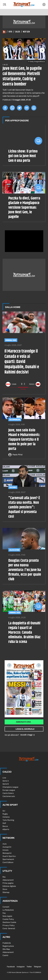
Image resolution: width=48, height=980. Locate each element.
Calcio (18, 32)
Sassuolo (13, 487)
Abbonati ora (23, 722)
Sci (4, 811)
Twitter (29, 967)
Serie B (6, 784)
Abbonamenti (8, 880)
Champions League (10, 787)
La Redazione (8, 910)
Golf (4, 823)
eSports (6, 829)
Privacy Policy (9, 925)
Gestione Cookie (9, 922)
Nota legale (7, 916)
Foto (10, 32)
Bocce (5, 826)
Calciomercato (15, 420)
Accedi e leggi (28, 735)
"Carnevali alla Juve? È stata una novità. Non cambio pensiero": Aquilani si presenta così (24, 507)
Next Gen (26, 32)
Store (5, 889)
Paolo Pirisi (18, 455)
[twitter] (19, 108)
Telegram (38, 967)
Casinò (5, 955)
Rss (4, 877)
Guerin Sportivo (9, 856)
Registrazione (8, 946)
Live (4, 778)
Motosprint (7, 853)
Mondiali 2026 (11, 340)
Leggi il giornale (25, 729)
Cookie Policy (8, 919)
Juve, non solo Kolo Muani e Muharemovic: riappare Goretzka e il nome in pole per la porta (24, 440)
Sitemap (6, 892)
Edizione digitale (9, 886)
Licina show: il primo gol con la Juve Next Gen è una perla (23, 156)
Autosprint (7, 847)
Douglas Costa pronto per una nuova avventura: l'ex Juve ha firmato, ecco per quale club (25, 570)
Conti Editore (8, 862)
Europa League (9, 790)
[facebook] (5, 108)
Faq (4, 913)
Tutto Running (8, 820)
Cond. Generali (9, 928)
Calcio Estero (14, 550)
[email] (27, 108)
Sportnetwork (8, 859)
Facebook (11, 967)
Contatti (6, 907)
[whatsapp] (12, 108)
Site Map (6, 949)
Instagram (21, 967)
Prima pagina (8, 883)
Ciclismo (6, 817)
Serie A (6, 781)
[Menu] (4, 5)
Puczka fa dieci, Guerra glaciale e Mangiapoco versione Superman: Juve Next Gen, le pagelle (24, 208)
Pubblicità (7, 943)
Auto (5, 844)
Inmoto (6, 850)
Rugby (5, 814)
